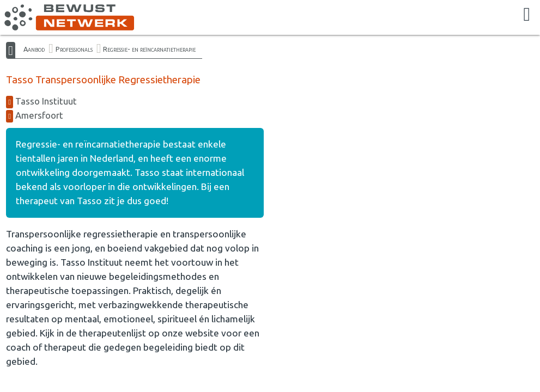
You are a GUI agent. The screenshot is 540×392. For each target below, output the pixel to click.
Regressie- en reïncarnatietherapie (149, 49)
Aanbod (34, 49)
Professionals (74, 49)
